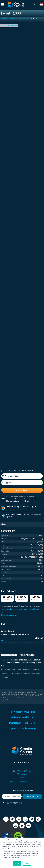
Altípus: (4, 542)
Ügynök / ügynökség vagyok (12, 803)
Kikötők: (4, 575)
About (4, 524)
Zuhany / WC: (6, 578)
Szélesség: (5, 551)
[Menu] (2, 4)
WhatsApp (22, 774)
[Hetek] (22, 483)
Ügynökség (30, 712)
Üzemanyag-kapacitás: (10, 566)
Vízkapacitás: (6, 569)
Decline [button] (27, 863)
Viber (22, 777)
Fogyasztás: (6, 563)
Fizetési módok (11, 615)
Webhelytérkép (28, 728)
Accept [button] (17, 863)
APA (3, 640)
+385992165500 (23, 771)
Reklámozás (28, 717)
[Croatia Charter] (16, 5)
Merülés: (4, 554)
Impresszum (15, 723)
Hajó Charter (15, 712)
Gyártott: (5, 536)
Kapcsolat (13, 728)
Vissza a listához (10, 26)
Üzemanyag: (6, 560)
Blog (33, 723)
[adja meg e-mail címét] (12, 796)
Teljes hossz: (6, 545)
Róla (26, 723)
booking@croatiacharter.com (22, 781)
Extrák (5, 624)
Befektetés (15, 717)
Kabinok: (4, 572)
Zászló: (4, 581)
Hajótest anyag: (7, 548)
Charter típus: (6, 539)
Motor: (4, 557)
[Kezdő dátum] (22, 476)
